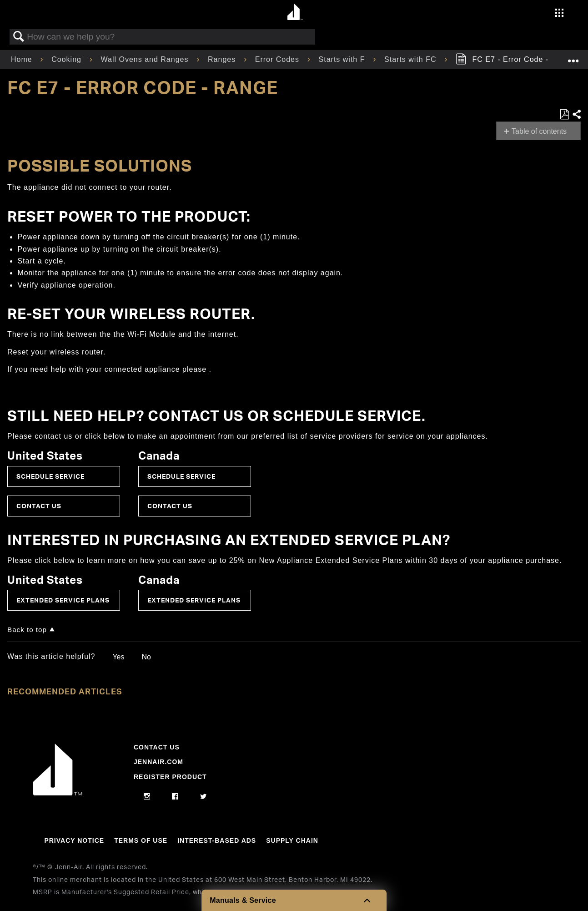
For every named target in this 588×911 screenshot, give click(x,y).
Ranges (223, 59)
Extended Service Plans (63, 600)
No (146, 657)
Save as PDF (564, 115)
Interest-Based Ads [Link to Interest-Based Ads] (217, 840)
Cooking (68, 59)
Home (23, 59)
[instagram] (147, 797)
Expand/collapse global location (573, 57)
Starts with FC (412, 59)
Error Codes (279, 59)
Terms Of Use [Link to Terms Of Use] (141, 840)
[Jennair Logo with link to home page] (58, 793)
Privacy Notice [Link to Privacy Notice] (74, 840)
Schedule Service (50, 476)
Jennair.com (158, 762)
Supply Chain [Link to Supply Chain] (292, 840)
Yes (118, 657)
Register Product (170, 777)
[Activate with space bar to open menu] (559, 14)
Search (19, 37)
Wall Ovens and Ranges (146, 59)
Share (576, 115)
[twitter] (204, 797)
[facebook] (175, 797)
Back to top (27, 630)
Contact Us (39, 506)
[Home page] (295, 13)
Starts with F (343, 59)
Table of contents (539, 131)
